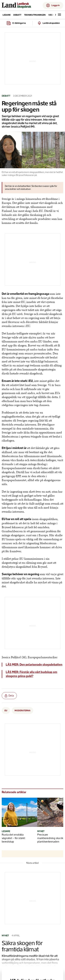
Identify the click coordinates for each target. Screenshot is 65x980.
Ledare (7, 15)
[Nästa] (55, 15)
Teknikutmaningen (35, 15)
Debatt (17, 15)
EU (6, 710)
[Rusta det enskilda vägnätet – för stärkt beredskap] (16, 813)
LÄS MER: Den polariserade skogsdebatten (34, 665)
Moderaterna (23, 710)
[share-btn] (9, 696)
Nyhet (41, 831)
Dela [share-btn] (9, 696)
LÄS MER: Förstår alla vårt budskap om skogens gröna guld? (31, 674)
